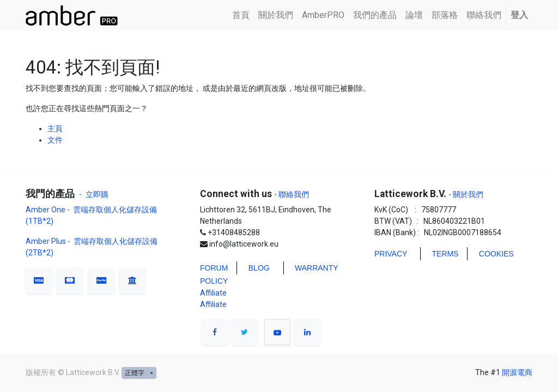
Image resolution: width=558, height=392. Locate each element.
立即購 (97, 194)
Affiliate (213, 293)
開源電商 (517, 372)
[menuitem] (241, 15)
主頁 (55, 128)
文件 (55, 140)
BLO (256, 268)
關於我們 (467, 194)
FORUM (214, 268)
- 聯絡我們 (292, 194)
